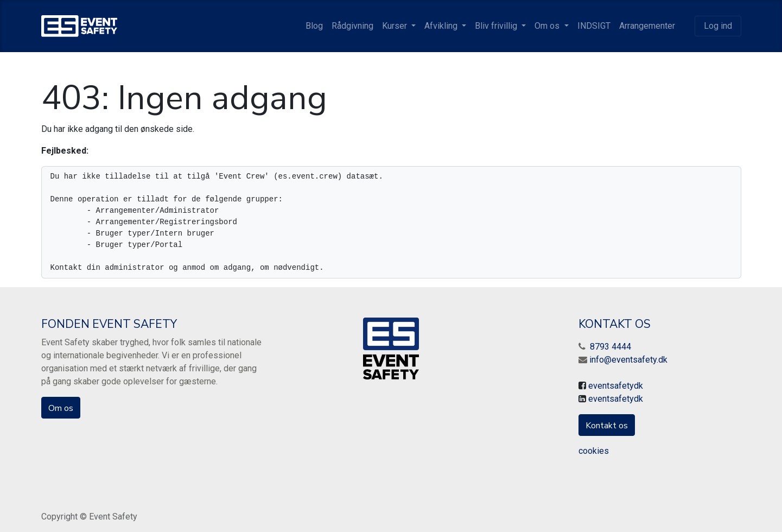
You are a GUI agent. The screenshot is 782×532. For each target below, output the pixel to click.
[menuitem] (314, 26)
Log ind (718, 26)
